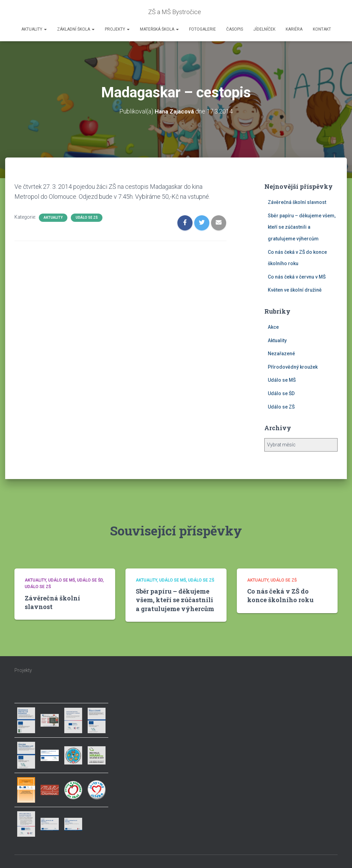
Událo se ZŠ (87, 218)
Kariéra (294, 29)
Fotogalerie (202, 29)
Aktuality (34, 29)
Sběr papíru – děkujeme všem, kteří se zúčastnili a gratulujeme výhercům (302, 227)
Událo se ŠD (281, 393)
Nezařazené (281, 354)
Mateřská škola (159, 29)
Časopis (235, 29)
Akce (273, 327)
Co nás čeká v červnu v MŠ (297, 277)
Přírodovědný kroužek (293, 367)
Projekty (117, 29)
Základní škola (76, 29)
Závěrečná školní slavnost (297, 202)
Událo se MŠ (282, 380)
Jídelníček (264, 29)
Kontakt (322, 29)
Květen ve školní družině (295, 290)
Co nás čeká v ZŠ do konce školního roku (280, 595)
